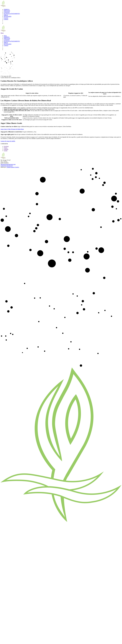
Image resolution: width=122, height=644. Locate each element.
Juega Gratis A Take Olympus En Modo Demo (12, 129)
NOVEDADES (8, 16)
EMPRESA (7, 9)
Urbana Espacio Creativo (13, 167)
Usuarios (6, 18)
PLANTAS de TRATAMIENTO (12, 14)
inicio (5, 36)
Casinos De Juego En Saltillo (8, 141)
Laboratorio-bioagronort (7, 166)
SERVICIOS (7, 11)
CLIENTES (7, 12)
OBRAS (6, 15)
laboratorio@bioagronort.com (8, 164)
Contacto (6, 19)
